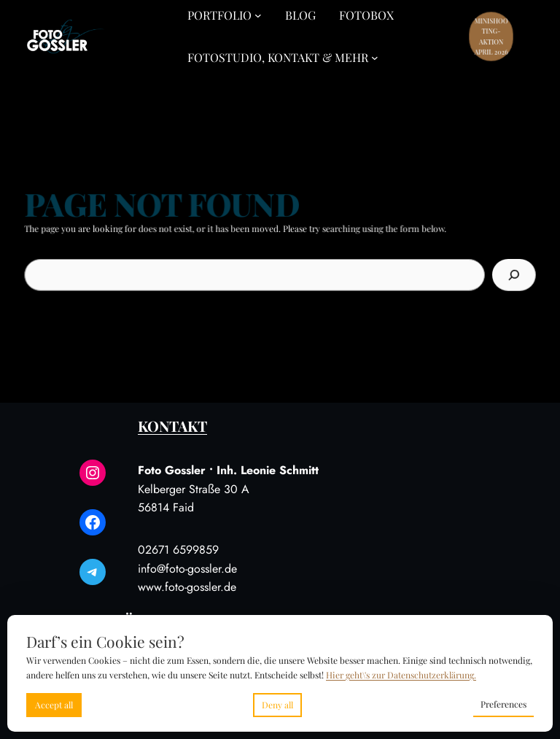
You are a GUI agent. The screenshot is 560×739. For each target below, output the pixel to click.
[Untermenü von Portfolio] (258, 15)
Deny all (277, 705)
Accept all (54, 705)
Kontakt (172, 426)
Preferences (503, 704)
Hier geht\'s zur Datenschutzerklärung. (401, 675)
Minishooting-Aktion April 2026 (491, 36)
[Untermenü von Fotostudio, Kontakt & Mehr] (375, 58)
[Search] (509, 274)
